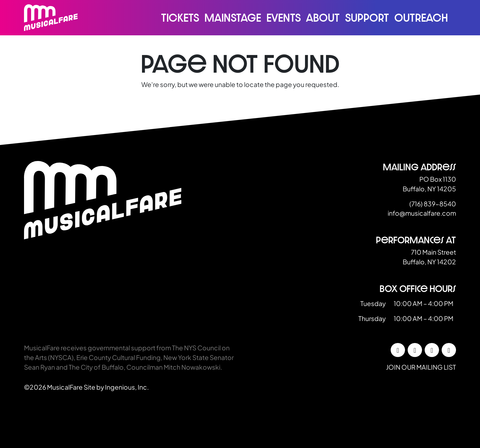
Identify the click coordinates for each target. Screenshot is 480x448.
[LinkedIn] (432, 350)
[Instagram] (415, 350)
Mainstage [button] (233, 18)
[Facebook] (398, 350)
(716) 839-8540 (433, 204)
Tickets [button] (180, 18)
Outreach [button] (421, 18)
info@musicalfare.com (422, 213)
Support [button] (367, 18)
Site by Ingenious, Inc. (116, 387)
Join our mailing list (421, 367)
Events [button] (283, 18)
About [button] (323, 18)
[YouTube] (449, 350)
